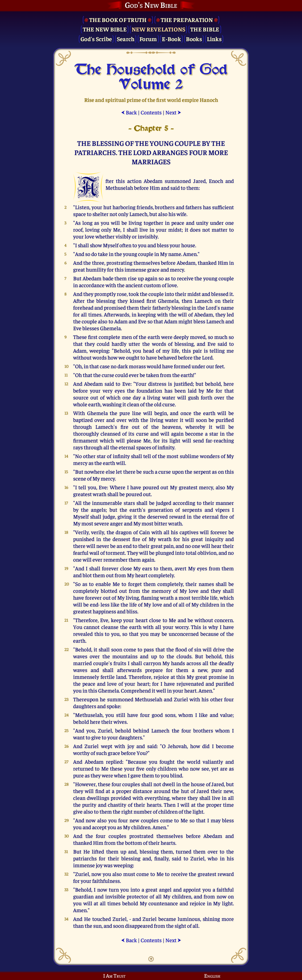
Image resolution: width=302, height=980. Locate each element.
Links (214, 39)
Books (194, 39)
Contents (151, 112)
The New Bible (105, 29)
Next (173, 112)
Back (129, 112)
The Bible (205, 29)
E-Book (171, 39)
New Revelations (159, 29)
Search (126, 39)
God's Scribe (96, 39)
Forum (148, 39)
